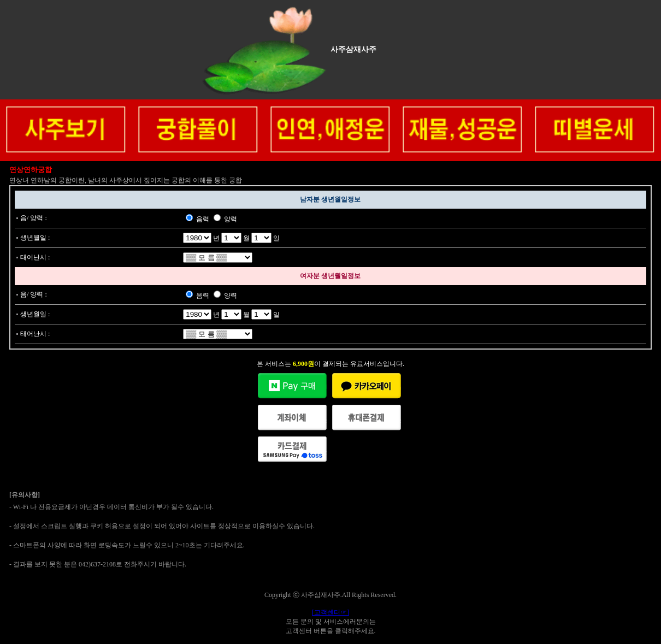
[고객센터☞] (330, 612)
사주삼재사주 (353, 49)
